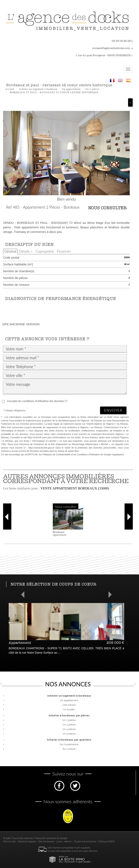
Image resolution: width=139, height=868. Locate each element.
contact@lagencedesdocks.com (111, 48)
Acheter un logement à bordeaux (38, 89)
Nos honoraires (46, 842)
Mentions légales (27, 842)
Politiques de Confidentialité (56, 454)
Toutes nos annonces (85, 842)
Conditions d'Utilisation (88, 454)
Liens (59, 842)
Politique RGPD (106, 842)
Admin (68, 842)
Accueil (10, 89)
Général (10, 251)
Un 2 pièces (92, 89)
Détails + (26, 251)
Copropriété (45, 251)
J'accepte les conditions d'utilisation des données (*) (37, 401)
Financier (64, 251)
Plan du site (9, 842)
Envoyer (113, 410)
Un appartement (71, 89)
